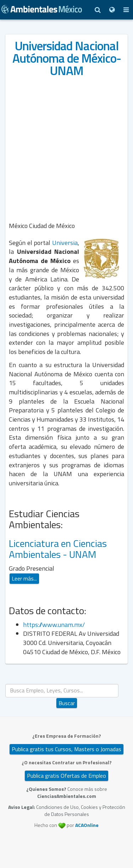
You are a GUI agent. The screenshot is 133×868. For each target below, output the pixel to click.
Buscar (67, 703)
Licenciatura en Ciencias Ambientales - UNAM (58, 549)
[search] (62, 690)
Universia (65, 243)
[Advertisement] (66, 149)
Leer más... (24, 578)
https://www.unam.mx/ (55, 625)
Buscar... (67, 684)
